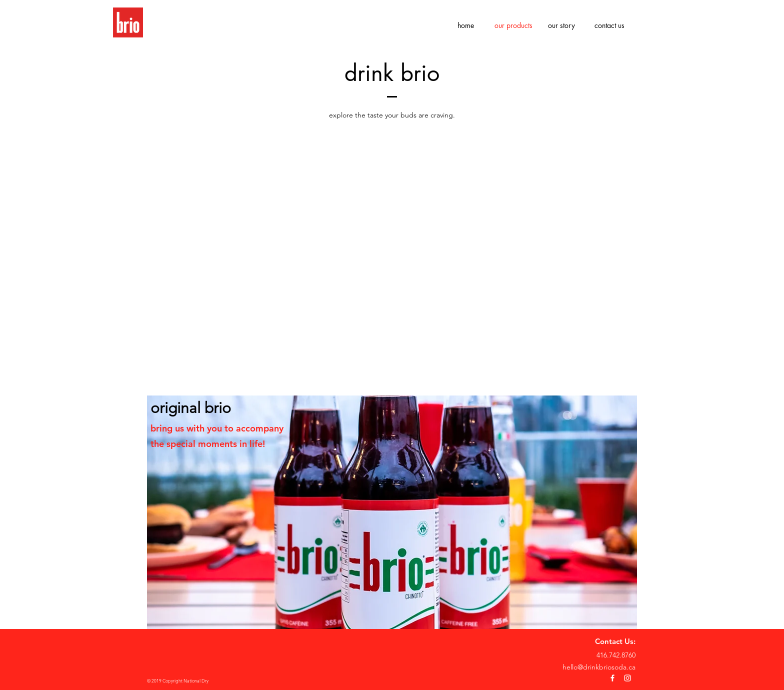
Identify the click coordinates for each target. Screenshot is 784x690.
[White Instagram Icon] (627, 678)
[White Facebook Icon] (612, 678)
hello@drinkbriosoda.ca (599, 667)
